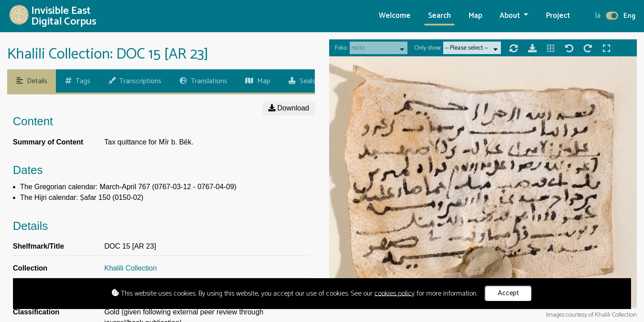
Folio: (341, 48)
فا (598, 16)
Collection (30, 268)
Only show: (428, 48)
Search (439, 16)
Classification (36, 312)
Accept (508, 293)
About (511, 16)
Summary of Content (48, 142)
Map (475, 16)
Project (558, 16)
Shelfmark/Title (38, 246)
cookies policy (394, 293)
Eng (629, 16)
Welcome (395, 16)
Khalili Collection (130, 268)
